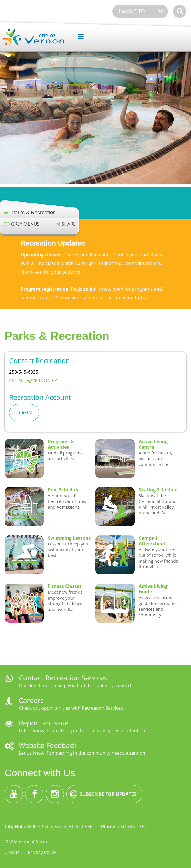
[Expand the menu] (78, 37)
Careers (31, 700)
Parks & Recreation (34, 213)
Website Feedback (48, 745)
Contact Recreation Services (63, 678)
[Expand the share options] (66, 224)
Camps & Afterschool (152, 541)
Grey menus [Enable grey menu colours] (25, 224)
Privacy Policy (42, 852)
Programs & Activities (61, 444)
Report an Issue (44, 723)
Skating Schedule (158, 490)
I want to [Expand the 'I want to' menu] (132, 11)
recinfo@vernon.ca (34, 381)
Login (24, 412)
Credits (12, 852)
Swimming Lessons (69, 538)
